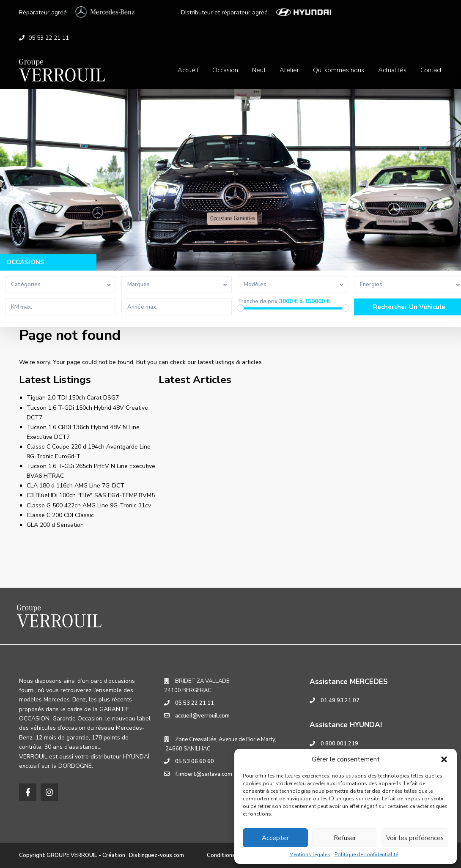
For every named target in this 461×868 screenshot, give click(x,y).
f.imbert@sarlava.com (204, 774)
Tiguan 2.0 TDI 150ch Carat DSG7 (73, 398)
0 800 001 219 (339, 744)
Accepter (275, 838)
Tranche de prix (258, 302)
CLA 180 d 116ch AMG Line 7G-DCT (75, 486)
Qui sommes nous (339, 70)
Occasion (225, 70)
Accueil (188, 70)
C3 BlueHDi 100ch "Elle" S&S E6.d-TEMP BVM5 (91, 495)
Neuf (259, 70)
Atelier (289, 70)
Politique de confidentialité (366, 854)
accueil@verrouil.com (202, 716)
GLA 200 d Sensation (55, 525)
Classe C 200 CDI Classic (60, 515)
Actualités (392, 70)
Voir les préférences (415, 838)
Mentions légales (310, 854)
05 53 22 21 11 (49, 38)
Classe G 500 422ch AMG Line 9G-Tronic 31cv (89, 505)
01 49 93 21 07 (340, 701)
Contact (431, 70)
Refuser (345, 838)
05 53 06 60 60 (195, 761)
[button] (444, 759)
